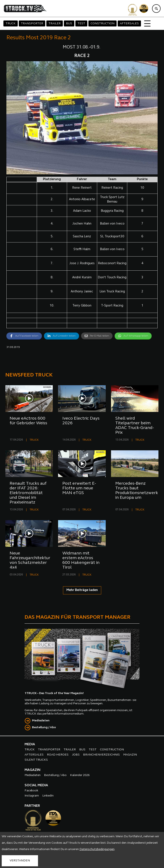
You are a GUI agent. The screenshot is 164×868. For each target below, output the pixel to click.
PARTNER (32, 806)
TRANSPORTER (32, 24)
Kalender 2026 (80, 775)
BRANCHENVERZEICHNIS (101, 755)
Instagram (32, 796)
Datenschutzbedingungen (97, 849)
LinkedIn (48, 796)
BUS (69, 24)
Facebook (31, 791)
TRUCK (11, 24)
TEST (81, 24)
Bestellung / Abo (44, 727)
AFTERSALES (129, 24)
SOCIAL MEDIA (36, 785)
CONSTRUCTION (102, 24)
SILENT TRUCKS (36, 760)
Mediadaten (41, 721)
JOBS (76, 755)
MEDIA (30, 744)
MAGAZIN (130, 755)
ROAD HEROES (58, 755)
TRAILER (55, 24)
